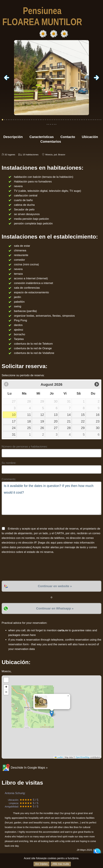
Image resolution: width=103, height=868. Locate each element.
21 (69, 421)
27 (56, 428)
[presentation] (27, 568)
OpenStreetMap (83, 757)
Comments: (9, 479)
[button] (52, 714)
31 (14, 434)
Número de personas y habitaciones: (25, 447)
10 (14, 415)
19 (42, 421)
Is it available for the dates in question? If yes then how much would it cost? (51, 498)
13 (56, 415)
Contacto (68, 137)
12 (42, 415)
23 (98, 421)
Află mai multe (61, 864)
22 (83, 421)
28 (69, 428)
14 (69, 415)
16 (98, 415)
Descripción (13, 137)
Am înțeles (41, 864)
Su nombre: (9, 463)
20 (56, 421)
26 (42, 428)
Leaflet (59, 757)
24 (14, 428)
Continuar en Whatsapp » (55, 608)
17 (14, 421)
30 (98, 428)
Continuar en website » (55, 586)
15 (83, 415)
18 (29, 421)
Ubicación (90, 137)
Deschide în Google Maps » (25, 768)
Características (42, 137)
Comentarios (51, 142)
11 (29, 415)
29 (83, 428)
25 (29, 428)
